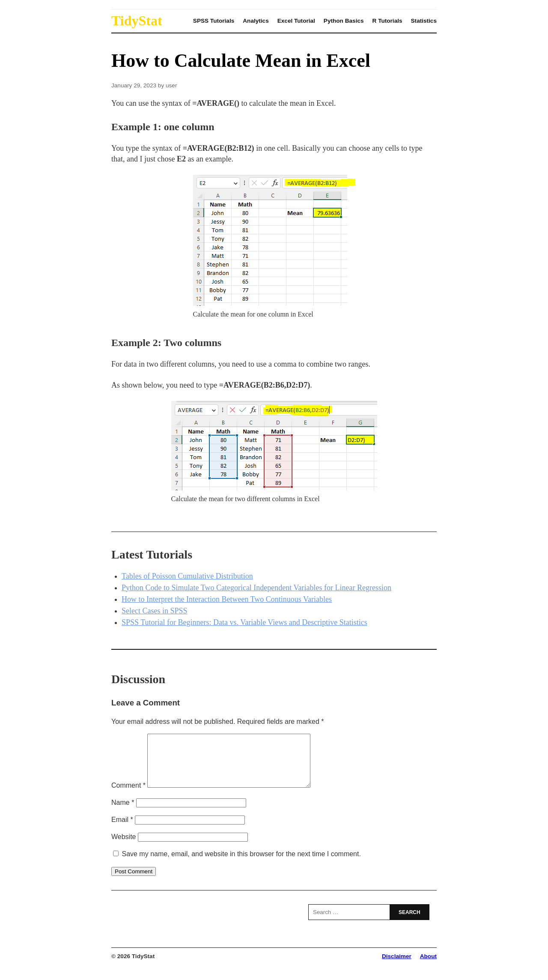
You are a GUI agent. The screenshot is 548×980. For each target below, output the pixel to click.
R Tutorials (387, 21)
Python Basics (344, 21)
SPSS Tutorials (214, 21)
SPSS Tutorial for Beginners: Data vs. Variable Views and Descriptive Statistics (244, 622)
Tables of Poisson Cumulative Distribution (187, 576)
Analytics (256, 21)
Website (124, 847)
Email (122, 830)
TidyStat (137, 21)
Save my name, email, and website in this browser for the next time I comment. (241, 864)
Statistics (424, 21)
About (428, 967)
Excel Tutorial (296, 21)
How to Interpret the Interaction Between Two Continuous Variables (227, 599)
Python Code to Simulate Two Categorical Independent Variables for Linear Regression (256, 588)
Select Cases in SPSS (155, 611)
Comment (128, 796)
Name (123, 813)
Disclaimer (397, 967)
